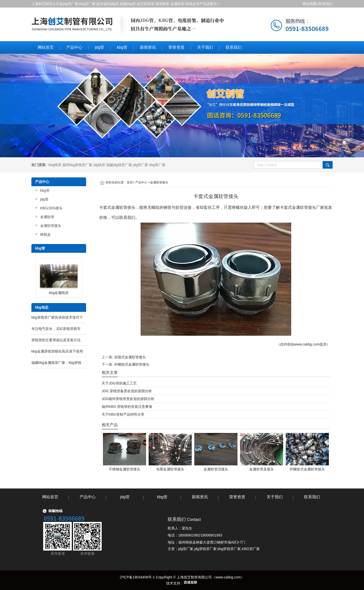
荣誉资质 (176, 47)
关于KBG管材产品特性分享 (123, 414)
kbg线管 (55, 165)
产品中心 (74, 47)
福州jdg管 (111, 4)
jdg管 (100, 47)
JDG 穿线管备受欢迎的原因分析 (127, 391)
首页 (130, 182)
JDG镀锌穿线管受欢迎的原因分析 (128, 399)
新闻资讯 (148, 47)
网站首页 (46, 47)
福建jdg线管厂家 (119, 165)
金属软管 (47, 217)
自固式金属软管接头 (130, 357)
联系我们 (326, 4)
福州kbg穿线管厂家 (77, 165)
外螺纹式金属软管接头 (132, 364)
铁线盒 (45, 234)
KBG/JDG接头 (51, 208)
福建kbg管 (128, 4)
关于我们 (205, 47)
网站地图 (309, 4)
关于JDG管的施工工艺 (119, 383)
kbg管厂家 (87, 4)
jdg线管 (99, 165)
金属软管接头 (51, 226)
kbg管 (122, 47)
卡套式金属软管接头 (117, 207)
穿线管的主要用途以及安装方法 (56, 340)
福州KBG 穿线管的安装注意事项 (127, 407)
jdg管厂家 (71, 4)
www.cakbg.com (307, 344)
